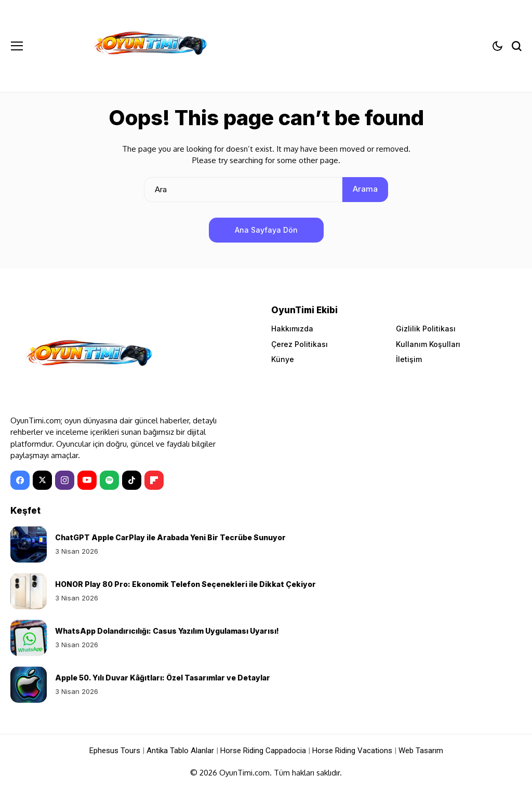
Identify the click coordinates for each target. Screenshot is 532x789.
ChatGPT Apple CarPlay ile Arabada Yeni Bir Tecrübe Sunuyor (170, 537)
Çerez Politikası (300, 344)
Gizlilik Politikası (426, 329)
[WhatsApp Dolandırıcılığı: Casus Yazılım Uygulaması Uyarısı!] (29, 638)
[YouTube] (87, 480)
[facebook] (20, 480)
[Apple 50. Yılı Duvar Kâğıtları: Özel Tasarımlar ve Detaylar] (29, 685)
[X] (42, 480)
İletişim (409, 359)
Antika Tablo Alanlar (180, 751)
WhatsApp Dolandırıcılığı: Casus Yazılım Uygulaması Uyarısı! (167, 631)
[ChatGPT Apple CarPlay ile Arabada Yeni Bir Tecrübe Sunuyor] (29, 544)
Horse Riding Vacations (352, 751)
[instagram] (65, 480)
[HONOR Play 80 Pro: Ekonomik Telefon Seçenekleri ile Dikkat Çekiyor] (29, 591)
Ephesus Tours (115, 751)
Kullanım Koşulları (428, 344)
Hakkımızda (292, 329)
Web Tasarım (421, 751)
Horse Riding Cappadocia (263, 751)
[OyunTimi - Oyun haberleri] (149, 46)
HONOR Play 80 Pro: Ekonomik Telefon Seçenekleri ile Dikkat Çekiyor (185, 584)
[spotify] (109, 480)
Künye (283, 359)
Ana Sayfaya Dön (266, 230)
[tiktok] (132, 480)
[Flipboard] (154, 480)
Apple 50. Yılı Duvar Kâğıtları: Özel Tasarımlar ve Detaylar (163, 678)
